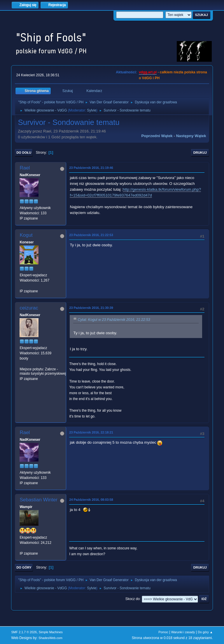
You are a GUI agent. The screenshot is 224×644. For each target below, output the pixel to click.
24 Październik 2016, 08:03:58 (91, 500)
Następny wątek (191, 136)
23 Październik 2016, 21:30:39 (91, 308)
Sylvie (92, 110)
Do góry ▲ (205, 632)
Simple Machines (51, 632)
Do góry (24, 567)
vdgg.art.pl (148, 72)
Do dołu (24, 153)
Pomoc (163, 632)
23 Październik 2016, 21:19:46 (91, 168)
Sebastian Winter (38, 500)
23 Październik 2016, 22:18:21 (91, 432)
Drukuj (200, 153)
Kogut (26, 235)
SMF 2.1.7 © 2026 (24, 632)
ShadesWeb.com (50, 638)
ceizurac (29, 308)
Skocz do (133, 599)
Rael (25, 168)
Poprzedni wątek (157, 136)
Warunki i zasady (183, 632)
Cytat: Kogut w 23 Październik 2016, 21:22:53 (114, 320)
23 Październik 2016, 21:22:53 (91, 235)
